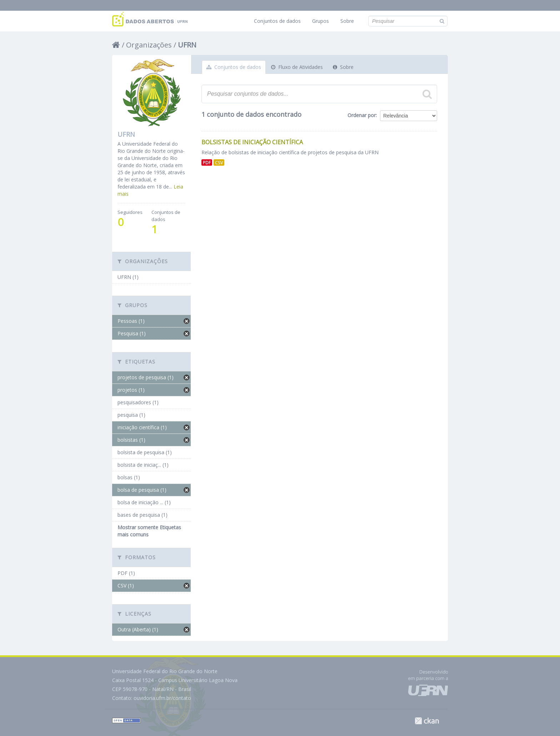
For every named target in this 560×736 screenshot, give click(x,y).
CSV (219, 162)
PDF (207, 162)
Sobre (347, 21)
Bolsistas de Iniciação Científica (252, 142)
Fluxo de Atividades (297, 67)
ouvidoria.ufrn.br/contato (162, 698)
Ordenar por (362, 115)
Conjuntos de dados (277, 21)
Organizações (149, 45)
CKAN (427, 721)
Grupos (321, 21)
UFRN (187, 45)
